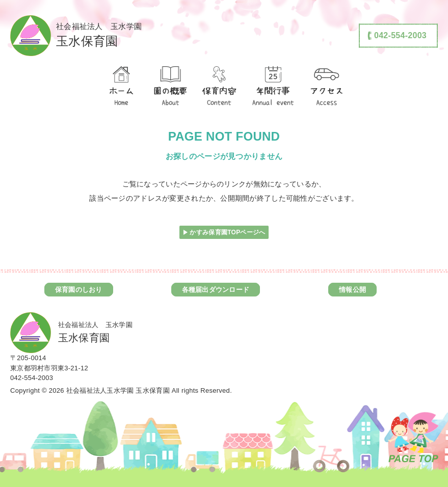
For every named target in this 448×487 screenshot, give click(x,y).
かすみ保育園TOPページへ (227, 232)
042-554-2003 (32, 378)
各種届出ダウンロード (216, 290)
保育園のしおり (79, 290)
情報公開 (352, 290)
